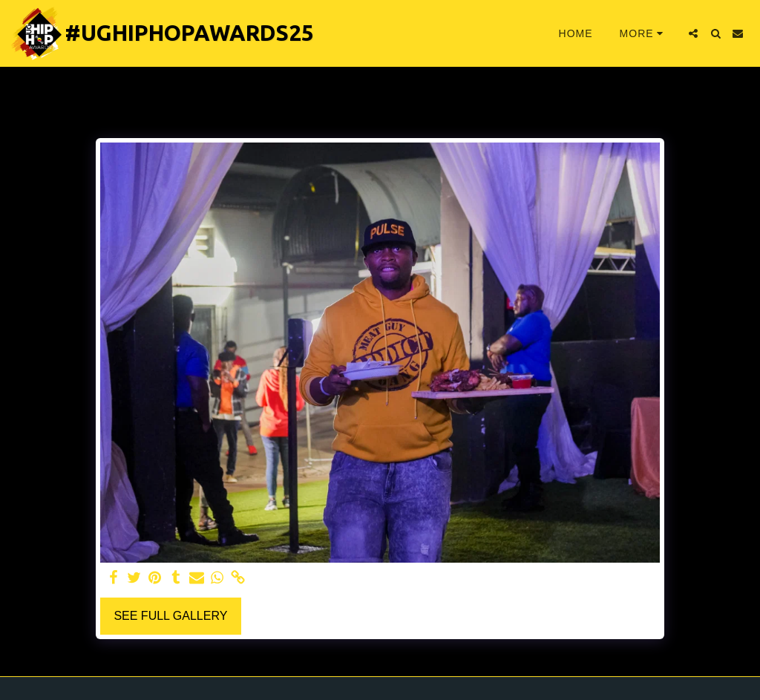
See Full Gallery (170, 616)
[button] (693, 33)
